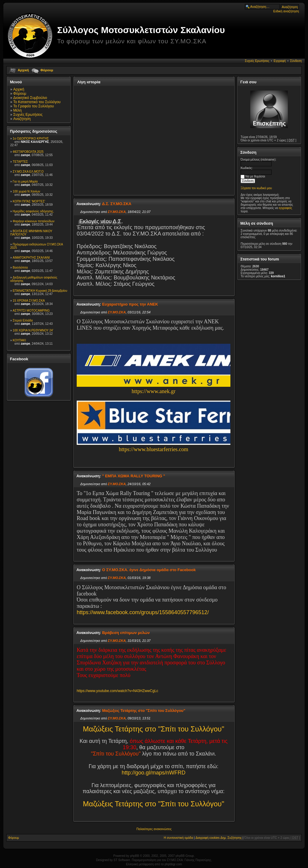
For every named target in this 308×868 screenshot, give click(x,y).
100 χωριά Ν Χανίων (26, 191)
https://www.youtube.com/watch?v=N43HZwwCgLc (117, 691)
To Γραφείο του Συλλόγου (34, 106)
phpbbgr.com (173, 864)
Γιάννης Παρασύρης (198, 860)
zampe (25, 155)
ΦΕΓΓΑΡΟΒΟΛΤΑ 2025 (28, 152)
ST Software (122, 860)
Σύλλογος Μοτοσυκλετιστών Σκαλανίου (141, 30)
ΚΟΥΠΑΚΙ (19, 340)
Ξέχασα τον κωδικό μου (256, 188)
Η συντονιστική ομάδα (179, 838)
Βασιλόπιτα (20, 268)
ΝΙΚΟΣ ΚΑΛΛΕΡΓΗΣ (35, 142)
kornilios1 (278, 276)
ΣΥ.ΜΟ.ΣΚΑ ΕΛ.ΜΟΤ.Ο (28, 172)
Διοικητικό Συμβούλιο (30, 98)
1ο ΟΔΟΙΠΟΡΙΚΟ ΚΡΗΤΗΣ (31, 139)
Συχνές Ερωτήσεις (257, 61)
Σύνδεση (296, 61)
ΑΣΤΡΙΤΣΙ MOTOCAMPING (31, 311)
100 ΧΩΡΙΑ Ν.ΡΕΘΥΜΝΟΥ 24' (33, 330)
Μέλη (17, 110)
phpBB (134, 856)
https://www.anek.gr (154, 391)
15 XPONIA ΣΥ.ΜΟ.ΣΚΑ (29, 301)
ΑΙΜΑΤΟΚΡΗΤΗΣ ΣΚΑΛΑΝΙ (31, 258)
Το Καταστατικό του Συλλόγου (37, 102)
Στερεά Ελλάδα (23, 320)
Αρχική (23, 70)
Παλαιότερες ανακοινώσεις (154, 829)
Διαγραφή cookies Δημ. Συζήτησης (219, 838)
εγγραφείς (285, 208)
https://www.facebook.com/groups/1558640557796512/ (143, 612)
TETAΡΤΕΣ (20, 162)
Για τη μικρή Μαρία (25, 182)
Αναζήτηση (22, 119)
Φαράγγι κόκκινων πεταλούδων (34, 221)
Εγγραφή (280, 61)
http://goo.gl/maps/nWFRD (153, 773)
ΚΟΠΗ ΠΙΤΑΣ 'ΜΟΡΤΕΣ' (29, 201)
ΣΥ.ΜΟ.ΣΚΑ (117, 212)
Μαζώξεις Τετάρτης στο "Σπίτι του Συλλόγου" (153, 729)
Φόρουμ (47, 70)
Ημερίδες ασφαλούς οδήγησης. (33, 211)
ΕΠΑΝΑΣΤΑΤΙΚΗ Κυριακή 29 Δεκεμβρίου (40, 291)
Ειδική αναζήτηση (286, 11)
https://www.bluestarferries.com (154, 449)
